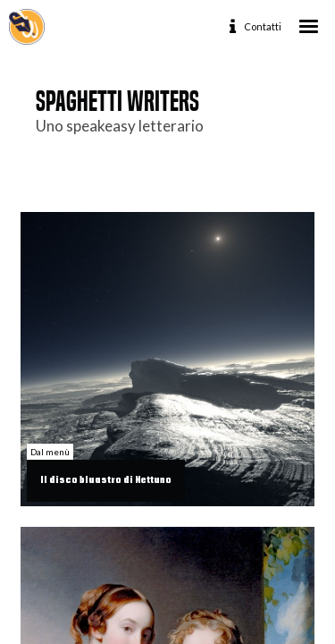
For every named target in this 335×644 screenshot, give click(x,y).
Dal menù (50, 452)
